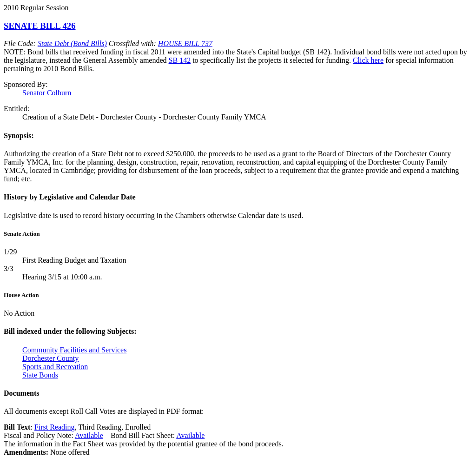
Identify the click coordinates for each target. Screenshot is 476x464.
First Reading (55, 427)
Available (89, 435)
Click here (368, 60)
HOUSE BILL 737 (185, 43)
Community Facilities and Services (74, 350)
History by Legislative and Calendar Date (70, 197)
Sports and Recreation (55, 367)
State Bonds (40, 375)
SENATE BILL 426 (40, 26)
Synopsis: (19, 136)
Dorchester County (50, 358)
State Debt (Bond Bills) (72, 43)
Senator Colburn (47, 93)
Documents (21, 393)
